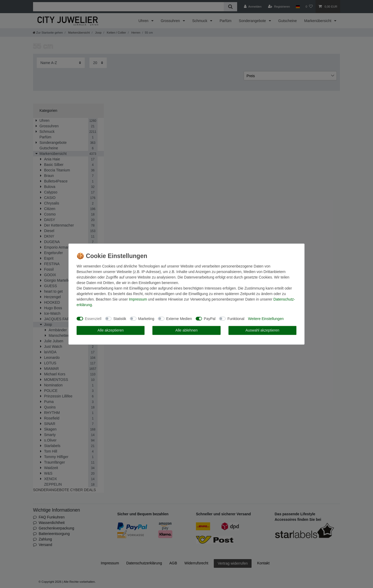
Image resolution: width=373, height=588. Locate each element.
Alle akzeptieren (111, 330)
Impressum (138, 299)
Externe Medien (179, 318)
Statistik (120, 318)
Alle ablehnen (187, 330)
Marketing (146, 318)
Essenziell (93, 318)
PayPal (210, 318)
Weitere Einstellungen (266, 318)
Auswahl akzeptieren (262, 330)
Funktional (236, 318)
